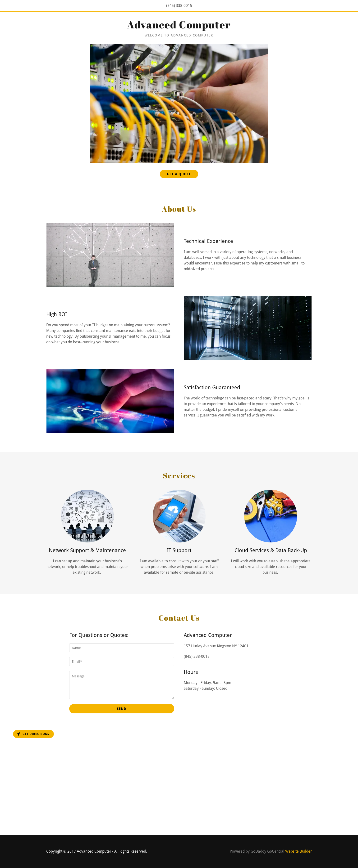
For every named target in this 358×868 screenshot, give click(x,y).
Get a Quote (179, 174)
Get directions (33, 734)
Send (122, 709)
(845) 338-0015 (179, 6)
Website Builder (298, 851)
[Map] (179, 781)
